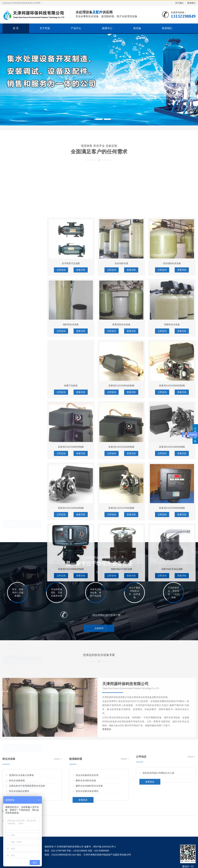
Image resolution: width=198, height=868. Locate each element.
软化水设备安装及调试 (87, 816)
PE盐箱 (13, 539)
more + (58, 783)
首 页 (16, 28)
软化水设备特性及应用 (87, 800)
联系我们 (191, 3)
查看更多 (83, 824)
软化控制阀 (12, 472)
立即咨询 (61, 476)
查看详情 (81, 476)
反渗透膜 (14, 534)
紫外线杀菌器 (16, 586)
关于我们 (179, 3)
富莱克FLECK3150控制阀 (121, 652)
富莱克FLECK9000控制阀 (172, 591)
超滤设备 (14, 706)
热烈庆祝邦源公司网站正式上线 (158, 789)
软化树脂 (14, 529)
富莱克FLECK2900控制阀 (172, 652)
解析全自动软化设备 (86, 805)
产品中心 (76, 28)
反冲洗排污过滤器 (71, 469)
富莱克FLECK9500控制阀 (121, 591)
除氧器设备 (15, 623)
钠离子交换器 (16, 456)
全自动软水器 (121, 469)
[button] (91, 119)
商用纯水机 (15, 695)
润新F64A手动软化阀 (121, 775)
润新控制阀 (15, 487)
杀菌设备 (11, 560)
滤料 (11, 513)
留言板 (137, 28)
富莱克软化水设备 (18, 445)
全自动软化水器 (17, 461)
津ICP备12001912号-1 (104, 847)
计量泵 (12, 518)
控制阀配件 (15, 550)
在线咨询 (99, 640)
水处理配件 (12, 503)
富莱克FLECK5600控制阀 (71, 775)
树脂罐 (12, 545)
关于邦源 (45, 28)
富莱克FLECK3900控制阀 (71, 652)
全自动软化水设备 (18, 435)
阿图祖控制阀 (16, 482)
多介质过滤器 (16, 675)
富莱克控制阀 (16, 492)
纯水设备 (11, 685)
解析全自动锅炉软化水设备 (89, 810)
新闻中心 (107, 28)
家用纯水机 (15, 701)
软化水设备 (12, 425)
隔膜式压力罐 (16, 617)
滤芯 (11, 523)
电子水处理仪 (16, 774)
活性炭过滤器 (16, 670)
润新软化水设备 (17, 451)
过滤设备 (11, 649)
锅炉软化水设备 (17, 440)
